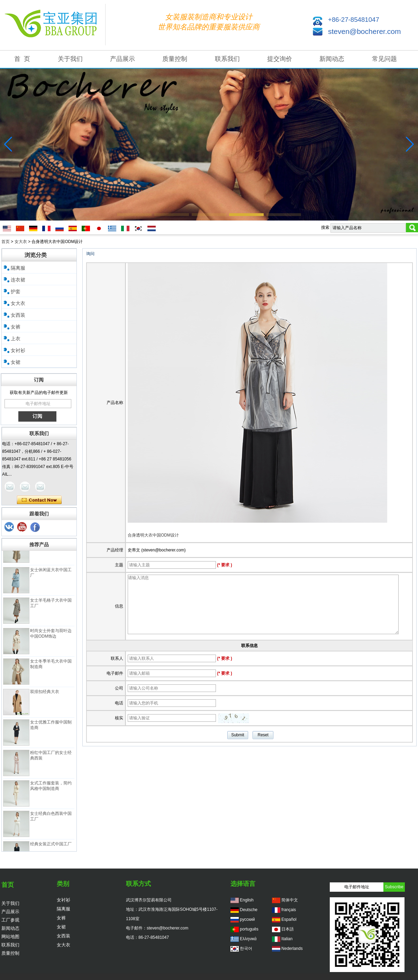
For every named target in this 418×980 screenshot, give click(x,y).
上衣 (16, 339)
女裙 (16, 362)
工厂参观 (10, 920)
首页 (6, 242)
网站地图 (10, 937)
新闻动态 (332, 59)
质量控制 (175, 59)
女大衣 (21, 242)
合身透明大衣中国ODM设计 (153, 535)
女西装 (18, 315)
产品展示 (122, 59)
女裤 (16, 327)
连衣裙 (18, 280)
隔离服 (18, 268)
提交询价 (280, 59)
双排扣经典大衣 (45, 693)
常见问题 (384, 59)
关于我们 (70, 59)
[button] (134, 215)
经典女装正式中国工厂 (51, 846)
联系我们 (227, 59)
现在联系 (39, 500)
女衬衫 (18, 350)
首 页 (22, 59)
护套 (16, 291)
